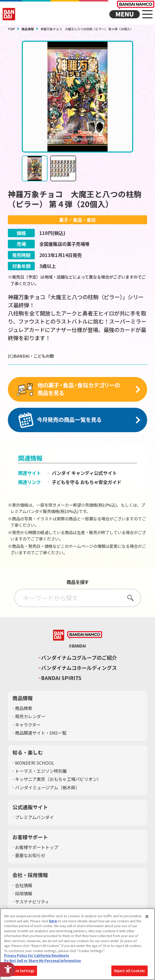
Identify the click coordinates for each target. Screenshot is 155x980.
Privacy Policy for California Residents (37, 955)
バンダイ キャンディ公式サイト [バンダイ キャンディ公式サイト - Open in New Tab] (84, 474)
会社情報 (24, 886)
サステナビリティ (32, 902)
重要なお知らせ (30, 856)
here (53, 921)
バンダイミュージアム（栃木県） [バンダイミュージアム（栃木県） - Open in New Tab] (47, 788)
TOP (11, 29)
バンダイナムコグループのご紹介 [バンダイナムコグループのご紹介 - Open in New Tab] (79, 658)
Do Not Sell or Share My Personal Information (42, 961)
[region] (77, 944)
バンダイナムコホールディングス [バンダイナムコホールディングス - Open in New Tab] (79, 669)
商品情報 (28, 29)
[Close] (147, 916)
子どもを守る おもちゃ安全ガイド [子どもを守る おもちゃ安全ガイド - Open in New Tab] (87, 483)
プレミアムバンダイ (34, 818)
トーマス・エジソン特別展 (41, 772)
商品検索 (24, 709)
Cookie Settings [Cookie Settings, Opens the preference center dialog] (21, 971)
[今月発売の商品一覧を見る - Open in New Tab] (78, 420)
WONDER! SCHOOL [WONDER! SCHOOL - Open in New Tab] (35, 763)
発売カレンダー (30, 717)
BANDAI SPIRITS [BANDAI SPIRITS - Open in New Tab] (61, 679)
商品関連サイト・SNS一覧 (41, 734)
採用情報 (24, 894)
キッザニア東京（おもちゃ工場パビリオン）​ (58, 780)
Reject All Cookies (130, 971)
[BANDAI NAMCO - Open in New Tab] (85, 636)
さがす (129, 599)
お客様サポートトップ (37, 848)
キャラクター (28, 725)
